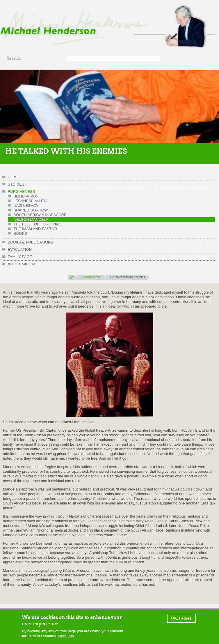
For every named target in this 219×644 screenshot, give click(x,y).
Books (20, 233)
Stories (16, 184)
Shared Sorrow (31, 210)
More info (66, 636)
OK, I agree (181, 619)
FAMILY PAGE (20, 257)
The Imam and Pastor (35, 229)
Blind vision (26, 196)
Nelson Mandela (31, 219)
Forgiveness (22, 192)
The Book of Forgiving (38, 224)
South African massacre (40, 215)
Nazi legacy (26, 205)
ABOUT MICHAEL (23, 264)
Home (73, 277)
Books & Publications (31, 242)
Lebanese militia (31, 201)
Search (14, 58)
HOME (14, 177)
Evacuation (20, 249)
